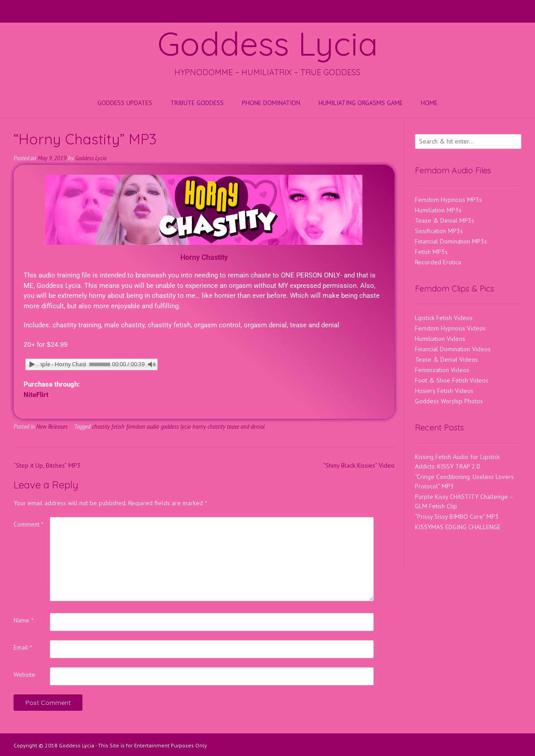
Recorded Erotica (438, 262)
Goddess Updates (125, 103)
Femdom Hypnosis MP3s (448, 200)
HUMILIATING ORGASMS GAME (361, 103)
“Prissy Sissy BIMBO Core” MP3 (457, 517)
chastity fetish (108, 426)
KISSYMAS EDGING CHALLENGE (458, 527)
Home (429, 103)
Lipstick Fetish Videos (444, 318)
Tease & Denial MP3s (445, 220)
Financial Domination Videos (453, 349)
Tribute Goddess (197, 103)
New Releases (52, 426)
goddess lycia (176, 426)
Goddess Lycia (268, 43)
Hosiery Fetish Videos (444, 391)
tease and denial (246, 426)
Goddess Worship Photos (449, 401)
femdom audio (143, 426)
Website (24, 675)
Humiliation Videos (440, 339)
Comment (29, 524)
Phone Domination (271, 103)
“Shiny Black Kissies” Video (359, 465)
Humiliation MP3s (438, 210)
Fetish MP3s (431, 252)
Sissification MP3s (439, 231)
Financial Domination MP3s (451, 241)
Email (23, 647)
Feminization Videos (442, 370)
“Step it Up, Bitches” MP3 (47, 465)
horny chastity (209, 426)
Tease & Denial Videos (446, 359)
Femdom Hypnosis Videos (450, 328)
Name (24, 620)
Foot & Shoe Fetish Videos (452, 380)
